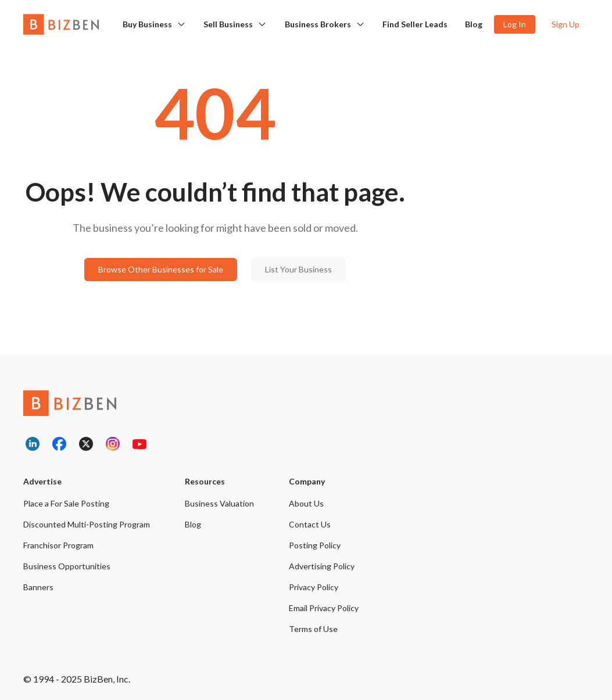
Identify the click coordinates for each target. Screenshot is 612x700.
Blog (474, 24)
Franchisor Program (58, 545)
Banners (38, 587)
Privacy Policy (314, 587)
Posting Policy (315, 545)
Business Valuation (219, 503)
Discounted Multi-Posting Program (87, 524)
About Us (306, 503)
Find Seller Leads (415, 24)
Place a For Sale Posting (66, 503)
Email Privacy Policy (324, 608)
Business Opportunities (67, 566)
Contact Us (310, 524)
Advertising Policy (322, 566)
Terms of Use (313, 629)
